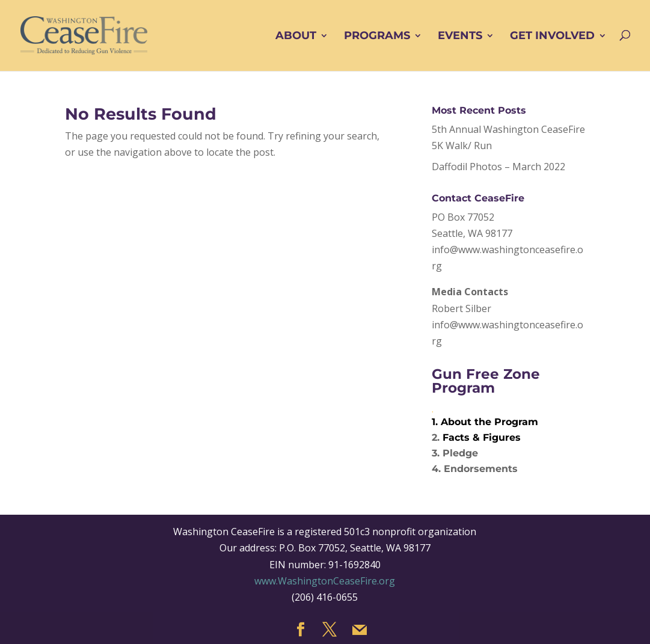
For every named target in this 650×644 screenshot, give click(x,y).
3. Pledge (455, 453)
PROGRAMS (377, 36)
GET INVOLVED (552, 36)
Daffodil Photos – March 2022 (498, 167)
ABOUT (296, 36)
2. (437, 437)
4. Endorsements (475, 469)
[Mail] (360, 630)
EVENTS (460, 36)
